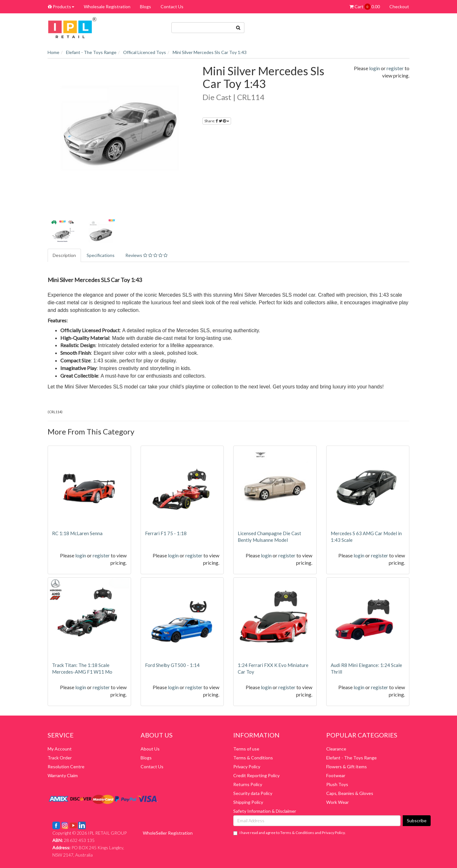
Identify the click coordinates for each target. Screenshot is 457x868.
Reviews (146, 255)
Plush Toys (337, 784)
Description (64, 255)
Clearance (336, 749)
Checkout (399, 7)
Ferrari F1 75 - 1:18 (166, 533)
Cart (365, 7)
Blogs (146, 7)
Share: (217, 121)
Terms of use (246, 749)
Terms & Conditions (253, 758)
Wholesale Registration (107, 7)
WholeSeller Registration (168, 833)
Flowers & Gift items (347, 767)
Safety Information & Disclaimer (265, 811)
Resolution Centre (66, 767)
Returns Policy (248, 784)
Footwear (336, 775)
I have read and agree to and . (290, 833)
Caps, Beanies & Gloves (350, 793)
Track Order (60, 758)
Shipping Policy (248, 802)
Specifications (101, 255)
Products (61, 7)
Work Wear (338, 802)
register (395, 68)
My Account (60, 749)
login (374, 68)
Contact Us (172, 7)
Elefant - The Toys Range (351, 758)
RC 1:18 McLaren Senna (77, 533)
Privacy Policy (247, 767)
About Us (150, 749)
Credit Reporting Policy (256, 775)
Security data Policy (253, 793)
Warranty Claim (63, 775)
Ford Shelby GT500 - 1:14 (172, 665)
